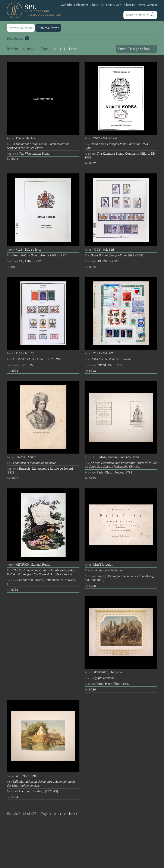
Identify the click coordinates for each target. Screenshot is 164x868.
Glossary (130, 5)
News (141, 5)
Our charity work (111, 5)
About (94, 5)
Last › (73, 49)
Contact (152, 5)
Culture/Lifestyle (48, 28)
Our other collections (75, 5)
